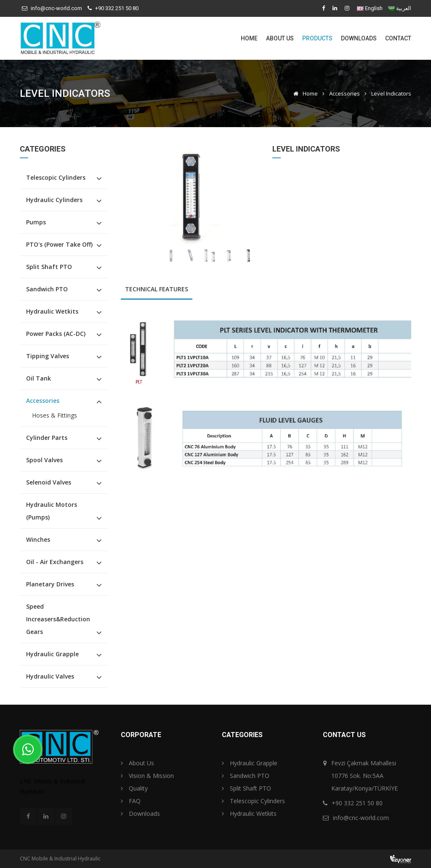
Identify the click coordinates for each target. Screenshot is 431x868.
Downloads (359, 38)
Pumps (36, 222)
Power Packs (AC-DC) (56, 334)
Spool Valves (44, 460)
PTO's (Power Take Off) (59, 244)
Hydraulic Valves (50, 676)
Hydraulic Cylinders (54, 200)
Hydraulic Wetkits (52, 311)
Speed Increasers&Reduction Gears (58, 619)
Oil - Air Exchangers (55, 562)
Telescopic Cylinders (56, 177)
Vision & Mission (147, 776)
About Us (280, 38)
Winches (38, 539)
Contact (398, 38)
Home (249, 38)
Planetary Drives (50, 584)
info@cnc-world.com (56, 8)
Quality (134, 788)
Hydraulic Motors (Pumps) (52, 511)
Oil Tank (39, 378)
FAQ (131, 801)
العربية (404, 8)
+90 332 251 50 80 (117, 8)
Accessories (345, 93)
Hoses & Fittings (55, 415)
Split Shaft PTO (49, 267)
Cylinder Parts (47, 438)
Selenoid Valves (49, 482)
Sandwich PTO (47, 289)
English (374, 8)
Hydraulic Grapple (52, 654)
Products (317, 38)
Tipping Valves (48, 356)
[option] (190, 196)
